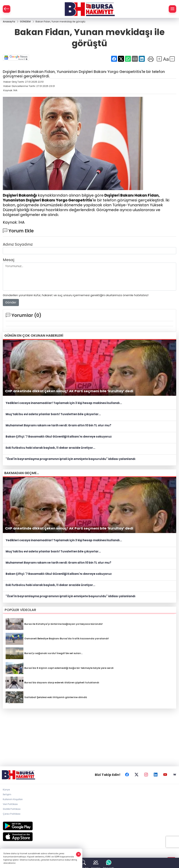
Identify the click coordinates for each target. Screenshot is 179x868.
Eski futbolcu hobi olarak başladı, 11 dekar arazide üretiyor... (50, 448)
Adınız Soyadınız (18, 244)
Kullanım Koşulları (13, 799)
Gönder (11, 302)
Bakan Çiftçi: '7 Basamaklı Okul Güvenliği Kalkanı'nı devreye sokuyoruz (59, 437)
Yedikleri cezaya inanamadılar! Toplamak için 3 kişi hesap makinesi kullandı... (64, 403)
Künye (6, 790)
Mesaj (9, 260)
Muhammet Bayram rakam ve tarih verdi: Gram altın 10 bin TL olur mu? (58, 425)
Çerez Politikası (12, 814)
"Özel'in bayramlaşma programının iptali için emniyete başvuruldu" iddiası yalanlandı (71, 459)
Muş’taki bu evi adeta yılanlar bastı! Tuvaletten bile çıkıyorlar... (53, 414)
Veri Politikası (10, 804)
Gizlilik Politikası (12, 809)
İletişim (7, 794)
